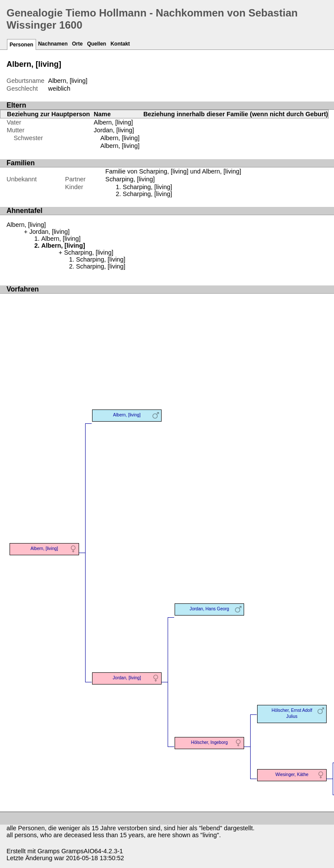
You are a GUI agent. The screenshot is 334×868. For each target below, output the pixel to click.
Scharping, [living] (148, 187)
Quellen (96, 44)
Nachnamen (53, 44)
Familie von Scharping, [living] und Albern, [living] (174, 171)
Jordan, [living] (114, 130)
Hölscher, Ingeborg (210, 742)
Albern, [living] (120, 138)
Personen (21, 45)
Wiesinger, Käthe (292, 775)
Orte (78, 44)
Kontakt (120, 44)
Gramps (48, 851)
